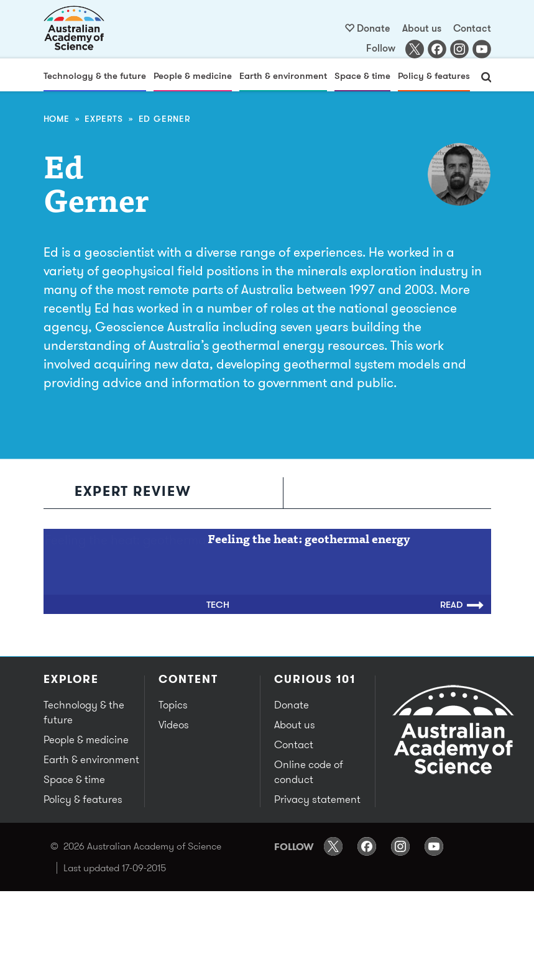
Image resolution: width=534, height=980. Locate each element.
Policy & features (434, 76)
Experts (104, 118)
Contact (472, 28)
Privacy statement (317, 799)
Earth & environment (283, 76)
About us (422, 28)
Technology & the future (95, 76)
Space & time (362, 76)
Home (57, 118)
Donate (374, 28)
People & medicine (193, 76)
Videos (174, 725)
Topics (173, 705)
